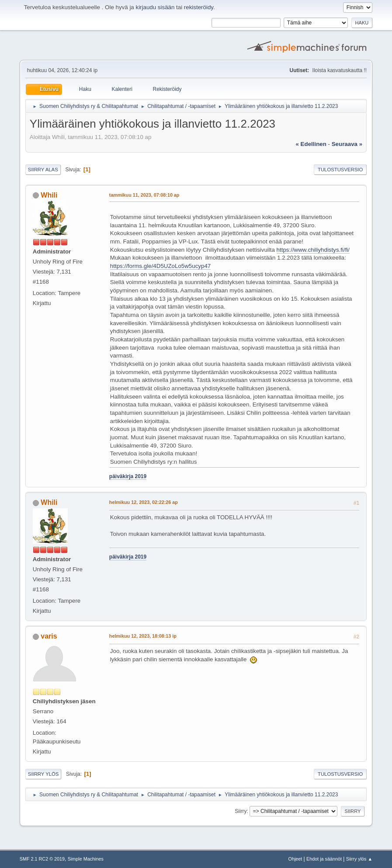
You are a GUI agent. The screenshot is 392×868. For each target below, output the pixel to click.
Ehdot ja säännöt (324, 859)
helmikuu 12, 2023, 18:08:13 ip (143, 636)
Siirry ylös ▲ (359, 859)
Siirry (241, 811)
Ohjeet (295, 859)
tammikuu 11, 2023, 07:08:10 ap (144, 195)
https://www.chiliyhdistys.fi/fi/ (313, 250)
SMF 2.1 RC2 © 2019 (42, 859)
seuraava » (347, 144)
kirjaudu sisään (155, 7)
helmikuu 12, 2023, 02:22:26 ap (144, 502)
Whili (49, 195)
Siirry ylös (43, 774)
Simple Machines (86, 859)
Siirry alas (43, 170)
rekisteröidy (199, 7)
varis (49, 636)
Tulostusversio (340, 170)
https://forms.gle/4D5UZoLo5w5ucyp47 (160, 266)
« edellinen (311, 144)
